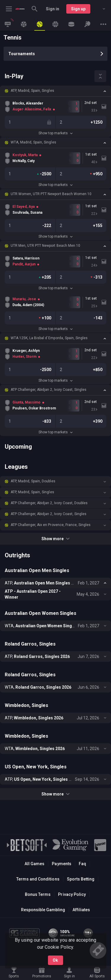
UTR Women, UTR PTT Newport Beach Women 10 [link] (51, 194)
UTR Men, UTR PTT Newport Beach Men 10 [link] (45, 246)
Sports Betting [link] (81, 879)
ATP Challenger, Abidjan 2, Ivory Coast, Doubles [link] (49, 503)
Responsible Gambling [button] (43, 910)
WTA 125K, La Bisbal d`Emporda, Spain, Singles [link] (49, 338)
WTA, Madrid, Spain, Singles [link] (33, 142)
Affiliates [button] (81, 910)
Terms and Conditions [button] (38, 879)
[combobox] (99, 9)
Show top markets (55, 133)
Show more (55, 539)
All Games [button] (34, 864)
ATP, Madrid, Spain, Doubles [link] (33, 481)
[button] (55, 91)
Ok (55, 960)
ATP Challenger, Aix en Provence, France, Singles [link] (51, 525)
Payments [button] (61, 864)
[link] (20, 9)
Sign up (78, 9)
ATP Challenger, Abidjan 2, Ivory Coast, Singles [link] (49, 390)
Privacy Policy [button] (72, 894)
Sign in (53, 9)
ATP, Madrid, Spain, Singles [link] (32, 91)
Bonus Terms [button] (38, 894)
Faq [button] (82, 864)
